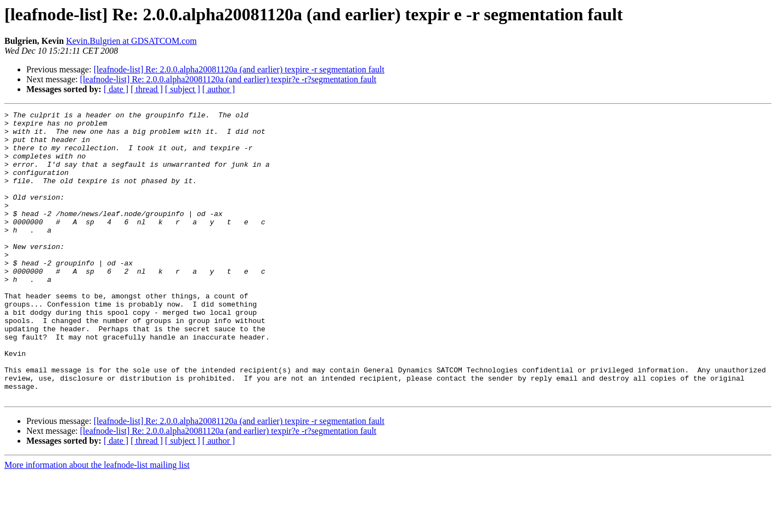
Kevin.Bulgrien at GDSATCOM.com (131, 41)
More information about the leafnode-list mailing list (97, 522)
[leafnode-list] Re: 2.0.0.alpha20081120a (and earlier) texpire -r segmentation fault (239, 69)
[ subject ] (183, 89)
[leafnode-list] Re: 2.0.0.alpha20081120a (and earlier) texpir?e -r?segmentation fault (228, 79)
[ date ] (116, 89)
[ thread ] (147, 89)
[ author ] (219, 89)
